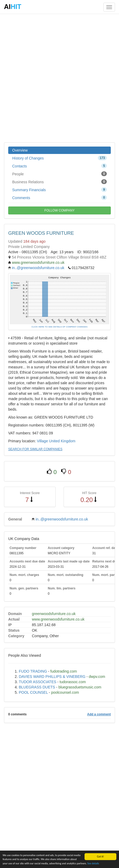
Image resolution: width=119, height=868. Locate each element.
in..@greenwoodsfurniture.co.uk (38, 268)
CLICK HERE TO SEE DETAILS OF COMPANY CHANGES (59, 327)
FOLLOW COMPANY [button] (60, 210)
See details (93, 863)
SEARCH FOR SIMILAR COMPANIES (35, 449)
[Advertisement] (59, 78)
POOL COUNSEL (33, 692)
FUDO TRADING (33, 671)
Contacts (59, 166)
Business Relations (59, 182)
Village (42, 441)
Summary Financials (59, 190)
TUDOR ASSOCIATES (38, 682)
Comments (59, 198)
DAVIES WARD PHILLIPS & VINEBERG (52, 677)
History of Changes (59, 158)
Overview (20, 150)
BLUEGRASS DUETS (37, 687)
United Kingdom (62, 441)
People (59, 174)
